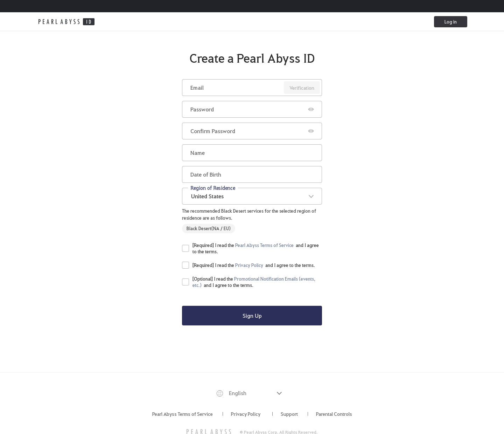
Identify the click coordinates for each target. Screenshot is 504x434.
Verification (302, 88)
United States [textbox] (207, 196)
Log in (451, 22)
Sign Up (252, 315)
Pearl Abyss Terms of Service (183, 414)
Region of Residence (213, 188)
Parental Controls (334, 414)
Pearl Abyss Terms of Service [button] (264, 245)
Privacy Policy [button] (249, 265)
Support (289, 414)
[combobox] (252, 196)
